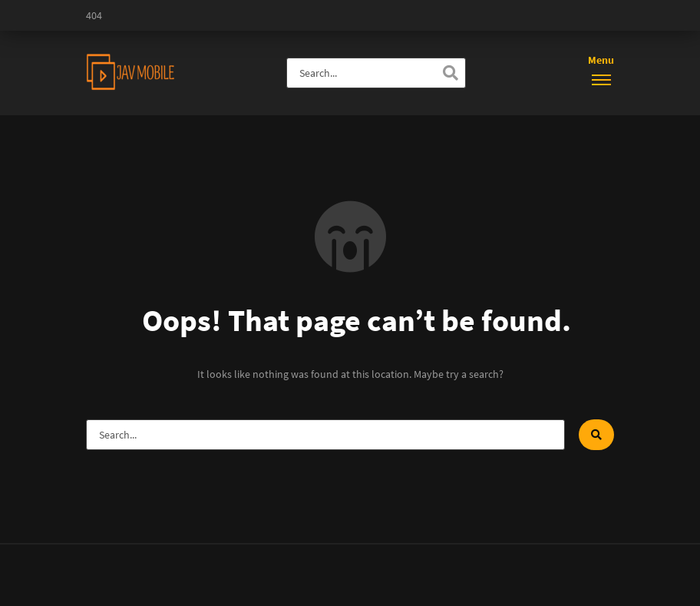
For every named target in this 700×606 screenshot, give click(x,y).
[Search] (451, 73)
